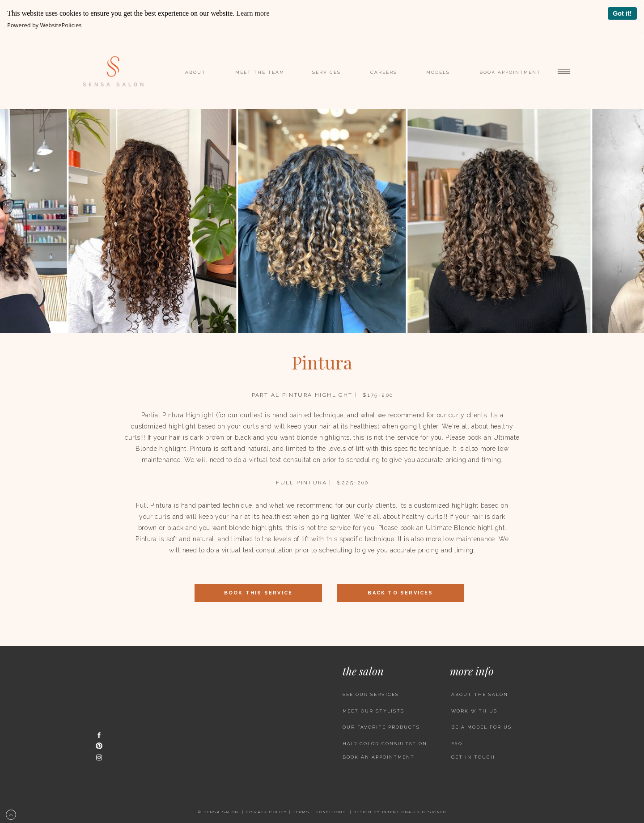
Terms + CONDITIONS (320, 812)
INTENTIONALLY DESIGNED (415, 812)
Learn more (253, 13)
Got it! (622, 13)
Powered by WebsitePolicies (44, 25)
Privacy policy (267, 812)
